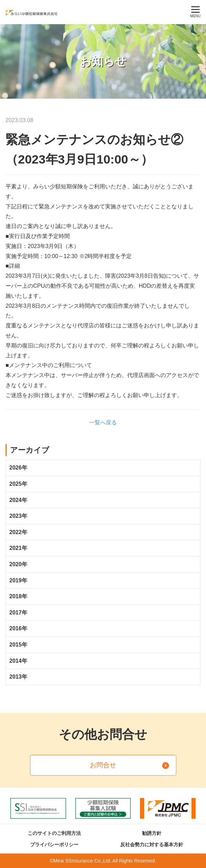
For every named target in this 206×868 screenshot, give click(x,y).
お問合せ (103, 765)
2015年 (18, 645)
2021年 (18, 548)
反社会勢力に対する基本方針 (152, 845)
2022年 (18, 532)
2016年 (18, 628)
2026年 (18, 468)
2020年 (18, 564)
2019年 (18, 580)
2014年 (18, 661)
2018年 (18, 596)
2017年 (18, 613)
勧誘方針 (152, 833)
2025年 (18, 484)
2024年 (18, 500)
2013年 (18, 677)
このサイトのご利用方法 (54, 833)
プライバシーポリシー (54, 845)
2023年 (18, 516)
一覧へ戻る (103, 422)
